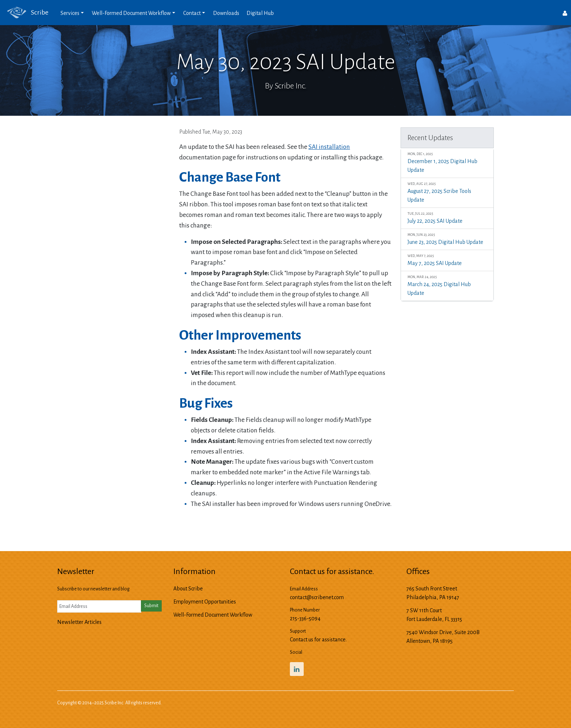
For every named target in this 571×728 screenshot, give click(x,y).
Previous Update (200, 522)
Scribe (24, 13)
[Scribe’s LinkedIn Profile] (297, 669)
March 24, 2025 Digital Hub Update (447, 285)
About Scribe (188, 589)
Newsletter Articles (79, 622)
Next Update (375, 522)
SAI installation (329, 147)
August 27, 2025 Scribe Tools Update (447, 192)
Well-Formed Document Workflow (131, 13)
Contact (192, 13)
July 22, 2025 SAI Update (447, 217)
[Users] (565, 13)
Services (70, 13)
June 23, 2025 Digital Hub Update (447, 239)
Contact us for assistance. (318, 640)
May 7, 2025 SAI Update (447, 260)
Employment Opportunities (205, 602)
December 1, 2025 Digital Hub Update (447, 162)
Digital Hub (260, 13)
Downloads (226, 13)
